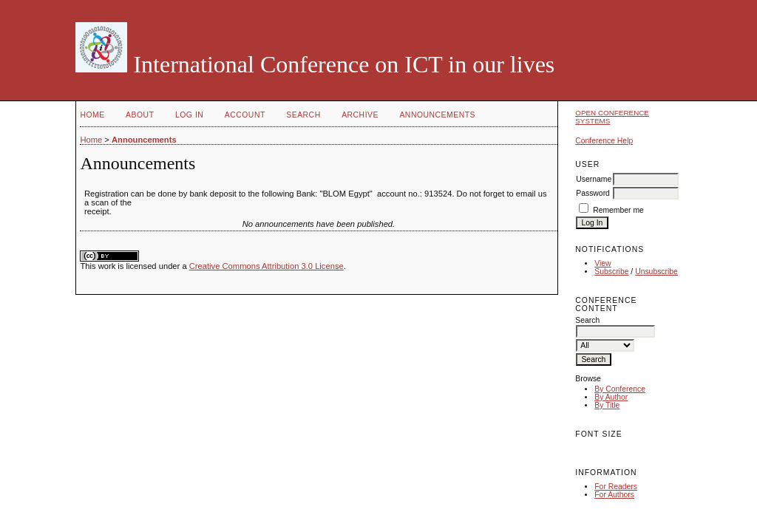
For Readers (616, 487)
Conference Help (604, 141)
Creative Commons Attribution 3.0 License (267, 266)
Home (92, 115)
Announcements (437, 115)
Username (594, 179)
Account (245, 115)
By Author (611, 397)
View (602, 263)
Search (303, 115)
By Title (607, 405)
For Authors (614, 495)
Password (593, 193)
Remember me (618, 210)
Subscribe (611, 272)
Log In (189, 115)
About (140, 115)
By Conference (620, 389)
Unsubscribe (656, 272)
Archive (360, 115)
